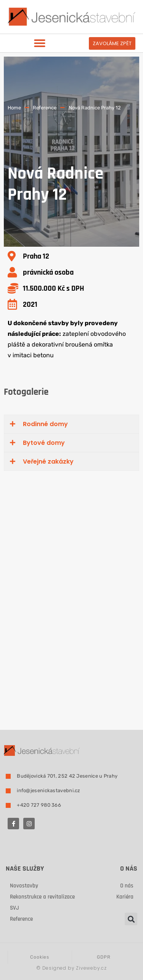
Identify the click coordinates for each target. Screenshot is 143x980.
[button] (40, 43)
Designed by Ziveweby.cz (71, 968)
